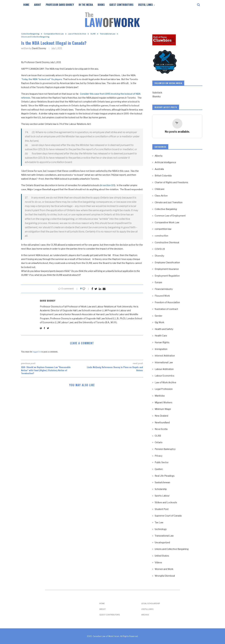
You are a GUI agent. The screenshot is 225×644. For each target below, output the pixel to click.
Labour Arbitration (164, 369)
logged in (37, 352)
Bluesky (156, 96)
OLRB (100, 34)
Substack (157, 93)
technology (161, 529)
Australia (159, 169)
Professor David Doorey (60, 5)
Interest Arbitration (165, 356)
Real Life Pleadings (165, 476)
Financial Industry (164, 289)
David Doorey (39, 49)
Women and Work (164, 569)
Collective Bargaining (32, 34)
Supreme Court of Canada (168, 516)
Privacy (159, 456)
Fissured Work (162, 296)
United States (162, 556)
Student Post (162, 509)
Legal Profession (164, 389)
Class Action (161, 196)
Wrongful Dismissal (165, 576)
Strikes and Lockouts (166, 502)
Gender (159, 316)
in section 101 (108, 186)
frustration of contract (166, 309)
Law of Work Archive (83, 34)
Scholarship (161, 489)
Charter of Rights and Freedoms (171, 182)
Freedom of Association (167, 302)
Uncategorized (162, 542)
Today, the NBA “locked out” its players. (42, 80)
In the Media (86, 5)
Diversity (159, 256)
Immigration (161, 349)
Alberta (159, 156)
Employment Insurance (167, 269)
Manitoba (160, 396)
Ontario (159, 442)
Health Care (161, 336)
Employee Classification (167, 262)
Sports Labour (162, 496)
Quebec (159, 469)
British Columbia (163, 176)
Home (26, 5)
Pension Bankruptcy (165, 449)
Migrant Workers (164, 402)
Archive (145, 615)
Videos (158, 562)
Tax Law (159, 522)
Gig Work (159, 322)
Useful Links (145, 5)
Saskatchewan (162, 482)
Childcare (160, 189)
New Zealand (161, 416)
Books (101, 5)
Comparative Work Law (58, 34)
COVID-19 (160, 249)
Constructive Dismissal (167, 242)
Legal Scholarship (151, 604)
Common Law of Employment (170, 216)
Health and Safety (164, 329)
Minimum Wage (163, 409)
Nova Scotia (161, 429)
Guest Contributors (121, 5)
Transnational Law (116, 34)
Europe (158, 282)
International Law (164, 362)
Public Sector (162, 462)
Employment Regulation (167, 276)
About (38, 5)
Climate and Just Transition (169, 202)
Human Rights (162, 342)
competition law (163, 229)
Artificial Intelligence (165, 162)
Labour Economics (164, 376)
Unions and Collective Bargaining (37, 37)
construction (161, 236)
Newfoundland (162, 422)
